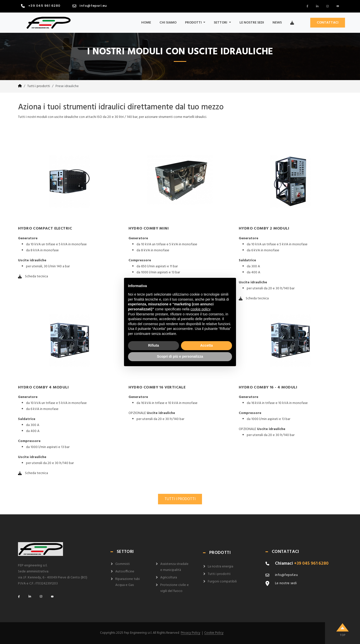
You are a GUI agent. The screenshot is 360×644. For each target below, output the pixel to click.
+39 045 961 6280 (44, 6)
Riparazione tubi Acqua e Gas (127, 582)
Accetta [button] (207, 345)
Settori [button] (221, 23)
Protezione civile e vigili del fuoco (174, 588)
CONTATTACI (328, 23)
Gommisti (122, 564)
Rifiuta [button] (153, 345)
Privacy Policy (190, 633)
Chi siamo (168, 23)
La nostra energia (220, 567)
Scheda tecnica (33, 276)
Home (146, 23)
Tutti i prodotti (39, 86)
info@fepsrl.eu (93, 6)
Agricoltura (169, 578)
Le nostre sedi (252, 23)
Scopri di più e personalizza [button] (180, 356)
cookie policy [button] (200, 309)
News (277, 23)
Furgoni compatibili (222, 582)
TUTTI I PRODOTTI (180, 499)
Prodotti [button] (194, 23)
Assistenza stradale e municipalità (174, 567)
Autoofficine (125, 572)
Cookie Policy (214, 633)
